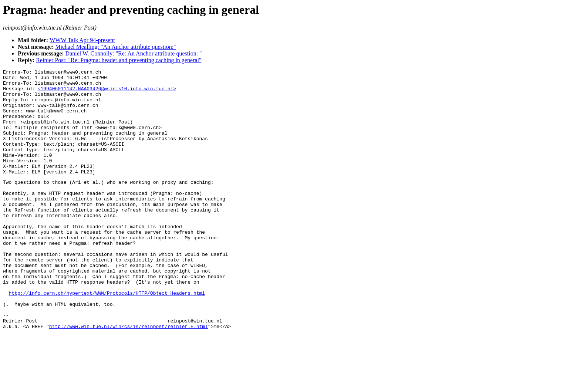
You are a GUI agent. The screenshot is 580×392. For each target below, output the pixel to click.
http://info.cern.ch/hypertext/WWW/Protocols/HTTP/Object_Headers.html (107, 337)
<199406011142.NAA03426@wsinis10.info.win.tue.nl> (107, 93)
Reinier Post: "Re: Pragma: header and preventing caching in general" (119, 60)
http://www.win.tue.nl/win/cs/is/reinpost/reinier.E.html (129, 377)
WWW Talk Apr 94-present (82, 40)
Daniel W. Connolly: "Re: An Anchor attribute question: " (134, 53)
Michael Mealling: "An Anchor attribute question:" (115, 47)
